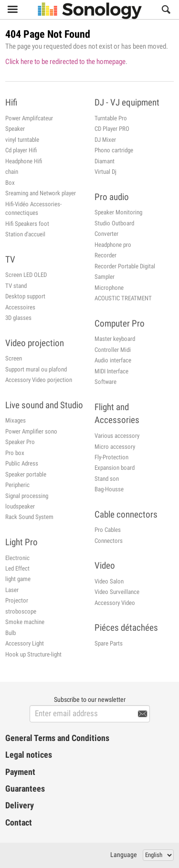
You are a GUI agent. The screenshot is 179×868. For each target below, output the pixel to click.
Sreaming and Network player (41, 193)
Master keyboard (115, 339)
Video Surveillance (117, 592)
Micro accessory (115, 447)
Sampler (105, 277)
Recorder (105, 255)
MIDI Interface (111, 371)
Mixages (16, 420)
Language (124, 855)
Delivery (20, 805)
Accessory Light (25, 643)
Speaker (15, 129)
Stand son (107, 479)
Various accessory (117, 436)
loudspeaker (20, 506)
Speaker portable (26, 474)
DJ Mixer (105, 140)
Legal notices (29, 755)
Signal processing (27, 496)
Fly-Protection (111, 457)
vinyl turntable (22, 140)
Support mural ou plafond (36, 369)
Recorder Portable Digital (125, 266)
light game (18, 579)
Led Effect (17, 568)
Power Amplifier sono (31, 431)
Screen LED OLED (26, 275)
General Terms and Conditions (57, 738)
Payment (20, 772)
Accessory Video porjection (39, 380)
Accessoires (20, 307)
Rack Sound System (29, 517)
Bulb (11, 633)
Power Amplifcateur (29, 118)
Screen (14, 358)
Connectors (109, 541)
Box (10, 183)
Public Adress (22, 463)
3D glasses (18, 318)
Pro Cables (108, 530)
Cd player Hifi (21, 150)
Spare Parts (109, 643)
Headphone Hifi (24, 161)
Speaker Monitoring (118, 212)
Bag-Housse (109, 489)
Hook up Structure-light (33, 654)
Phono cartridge (114, 150)
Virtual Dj (105, 172)
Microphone (109, 288)
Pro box (15, 453)
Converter (106, 234)
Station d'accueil (25, 234)
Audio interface (113, 360)
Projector (17, 600)
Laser (12, 590)
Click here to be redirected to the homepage (65, 62)
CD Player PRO (112, 129)
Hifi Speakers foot (27, 224)
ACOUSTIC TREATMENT (123, 298)
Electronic (17, 558)
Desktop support (25, 296)
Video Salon (109, 581)
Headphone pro (113, 245)
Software (105, 382)
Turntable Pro (111, 118)
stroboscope (21, 611)
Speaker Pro (20, 442)
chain (12, 172)
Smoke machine (25, 622)
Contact (19, 823)
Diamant (105, 161)
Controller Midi (113, 350)
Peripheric (17, 485)
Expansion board (115, 468)
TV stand (16, 286)
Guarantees (25, 789)
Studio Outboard (114, 223)
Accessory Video (115, 603)
